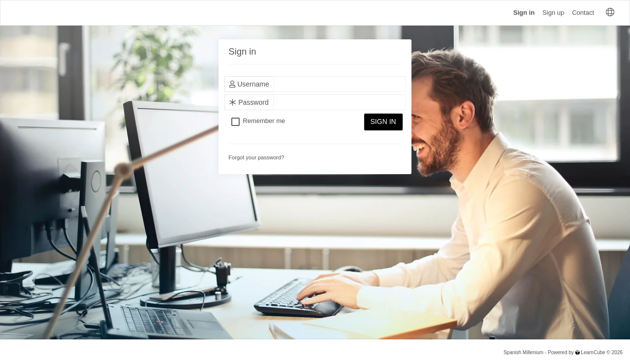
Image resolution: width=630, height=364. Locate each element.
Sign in (524, 13)
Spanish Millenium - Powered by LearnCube (554, 352)
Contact (583, 13)
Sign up (553, 13)
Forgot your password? (256, 157)
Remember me (264, 121)
